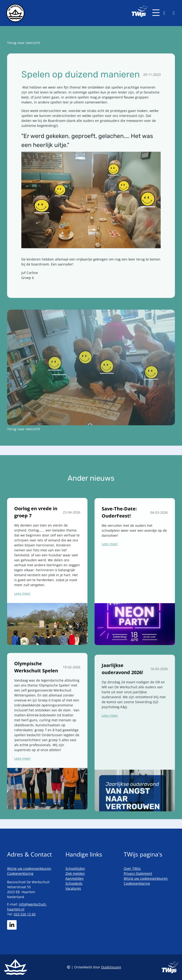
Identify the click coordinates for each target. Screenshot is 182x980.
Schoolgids (74, 883)
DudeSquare (111, 967)
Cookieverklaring (20, 873)
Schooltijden (75, 868)
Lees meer (22, 614)
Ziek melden (75, 873)
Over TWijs (132, 868)
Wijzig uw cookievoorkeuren (29, 868)
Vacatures (73, 888)
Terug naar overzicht (24, 43)
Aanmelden (75, 878)
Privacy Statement (138, 873)
